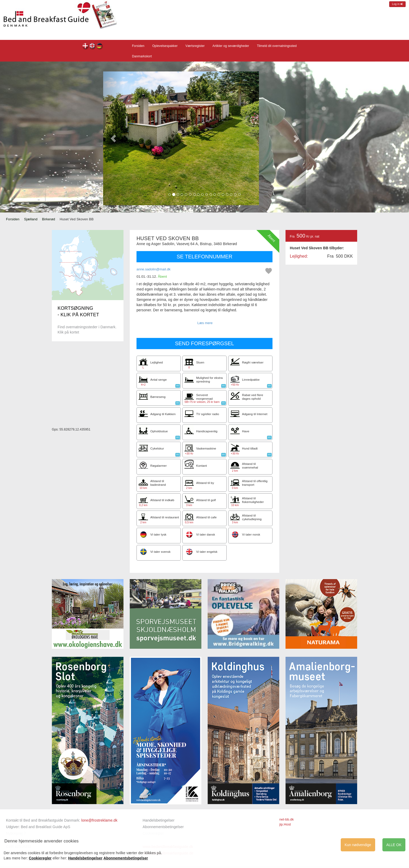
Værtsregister (195, 46)
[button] (113, 138)
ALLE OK (394, 845)
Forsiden (138, 46)
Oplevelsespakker (165, 46)
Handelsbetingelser (159, 820)
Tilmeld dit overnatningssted (277, 46)
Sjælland (31, 219)
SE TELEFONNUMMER (204, 257)
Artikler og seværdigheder (231, 46)
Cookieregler (40, 858)
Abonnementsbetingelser (163, 827)
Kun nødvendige (358, 845)
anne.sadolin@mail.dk (154, 269)
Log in (397, 4)
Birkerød (48, 219)
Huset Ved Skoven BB (86, 47)
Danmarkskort (142, 56)
